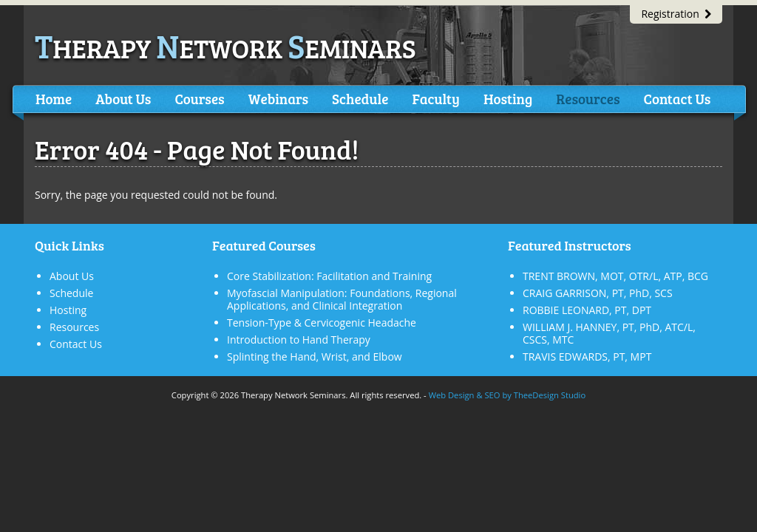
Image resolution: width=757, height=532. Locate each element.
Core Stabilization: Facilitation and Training (329, 276)
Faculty (435, 99)
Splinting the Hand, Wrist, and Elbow (315, 357)
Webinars (278, 99)
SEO (492, 395)
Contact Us (677, 99)
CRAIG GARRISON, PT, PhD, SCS (598, 293)
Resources (588, 99)
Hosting (508, 99)
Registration (676, 14)
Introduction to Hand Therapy (299, 340)
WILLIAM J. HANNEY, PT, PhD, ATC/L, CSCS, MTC (609, 333)
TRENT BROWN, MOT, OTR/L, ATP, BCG (615, 276)
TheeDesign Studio (550, 395)
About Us (123, 99)
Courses (199, 99)
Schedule (360, 99)
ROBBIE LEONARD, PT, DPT (587, 310)
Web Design (452, 395)
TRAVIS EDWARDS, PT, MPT (587, 357)
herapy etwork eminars (225, 48)
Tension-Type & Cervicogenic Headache (322, 323)
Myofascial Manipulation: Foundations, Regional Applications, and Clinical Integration (342, 299)
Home (54, 99)
